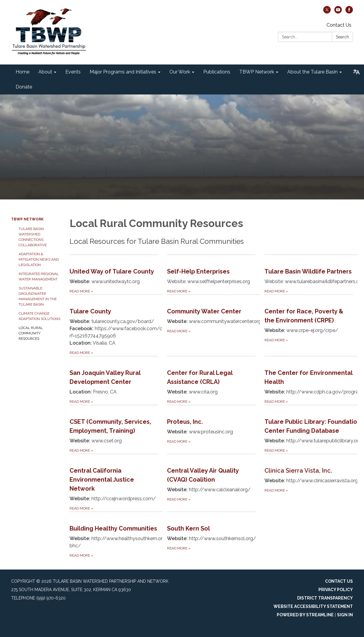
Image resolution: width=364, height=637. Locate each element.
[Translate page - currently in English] (357, 72)
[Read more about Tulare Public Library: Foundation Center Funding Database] (313, 429)
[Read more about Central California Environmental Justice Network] (114, 483)
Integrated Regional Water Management (39, 277)
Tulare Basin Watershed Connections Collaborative (33, 237)
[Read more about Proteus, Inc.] (211, 429)
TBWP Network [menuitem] (257, 72)
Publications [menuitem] (217, 72)
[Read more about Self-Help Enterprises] (211, 275)
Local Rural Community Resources (31, 333)
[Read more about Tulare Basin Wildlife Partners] (313, 275)
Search (342, 37)
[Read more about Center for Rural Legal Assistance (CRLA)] (211, 380)
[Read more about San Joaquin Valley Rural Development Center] (114, 380)
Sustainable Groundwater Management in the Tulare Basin (38, 296)
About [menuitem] (45, 72)
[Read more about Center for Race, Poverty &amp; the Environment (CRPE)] (309, 325)
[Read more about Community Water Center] (216, 325)
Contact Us (339, 25)
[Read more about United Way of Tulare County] (114, 275)
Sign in (345, 615)
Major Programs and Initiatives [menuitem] (123, 72)
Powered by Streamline (305, 615)
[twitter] (327, 12)
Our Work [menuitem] (180, 72)
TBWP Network (27, 219)
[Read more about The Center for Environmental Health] (313, 380)
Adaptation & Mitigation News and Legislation (39, 259)
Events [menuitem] (73, 72)
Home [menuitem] (22, 72)
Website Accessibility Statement (313, 606)
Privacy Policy (336, 590)
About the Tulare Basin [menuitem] (312, 72)
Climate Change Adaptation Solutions (39, 316)
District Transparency (325, 598)
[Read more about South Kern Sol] (212, 535)
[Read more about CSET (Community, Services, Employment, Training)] (114, 429)
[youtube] (338, 12)
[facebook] (349, 12)
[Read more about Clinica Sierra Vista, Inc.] (311, 483)
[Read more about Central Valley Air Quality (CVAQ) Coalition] (211, 483)
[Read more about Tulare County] (118, 325)
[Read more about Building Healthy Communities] (118, 535)
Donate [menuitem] (24, 87)
